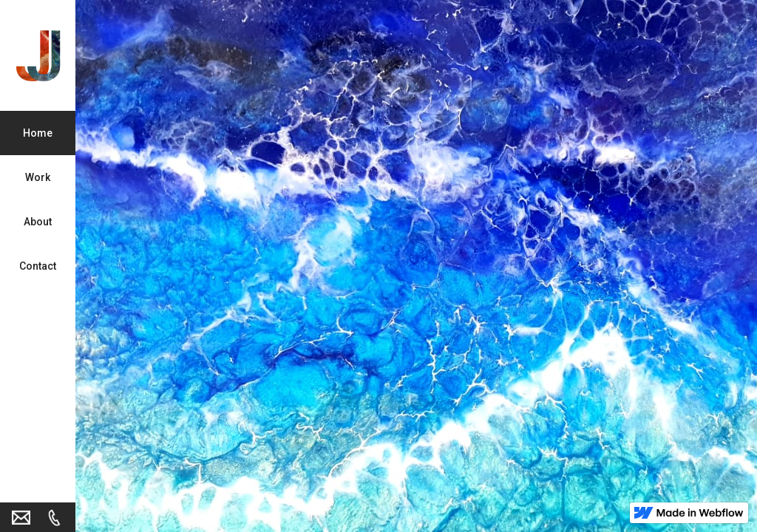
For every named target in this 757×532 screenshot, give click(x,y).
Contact (38, 266)
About (38, 222)
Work (38, 177)
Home (38, 133)
